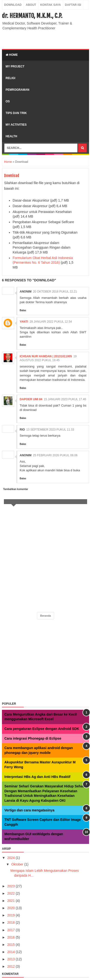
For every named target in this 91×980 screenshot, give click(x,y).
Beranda (45, 616)
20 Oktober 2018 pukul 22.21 (55, 292)
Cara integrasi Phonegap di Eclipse (33, 738)
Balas (23, 310)
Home (12, 55)
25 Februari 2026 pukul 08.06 (55, 455)
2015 (12, 945)
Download (13, 5)
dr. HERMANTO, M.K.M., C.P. (32, 16)
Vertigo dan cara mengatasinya (29, 810)
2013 (12, 959)
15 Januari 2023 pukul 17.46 (65, 399)
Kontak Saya (51, 5)
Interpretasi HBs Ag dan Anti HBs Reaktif (37, 777)
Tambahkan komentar (16, 489)
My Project (15, 66)
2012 (12, 966)
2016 (12, 937)
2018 (12, 923)
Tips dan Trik (16, 113)
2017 (12, 930)
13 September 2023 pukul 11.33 (50, 430)
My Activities (16, 125)
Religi (10, 78)
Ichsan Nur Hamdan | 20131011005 (46, 356)
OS (8, 101)
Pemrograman (17, 90)
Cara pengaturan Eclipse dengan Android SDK (42, 729)
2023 (12, 886)
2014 (12, 952)
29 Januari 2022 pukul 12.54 (51, 322)
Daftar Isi (73, 5)
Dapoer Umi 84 (31, 399)
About (31, 5)
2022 (12, 893)
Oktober (18, 864)
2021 (12, 901)
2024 (12, 858)
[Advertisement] (46, 39)
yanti (24, 322)
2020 (12, 908)
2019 (12, 915)
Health (11, 136)
